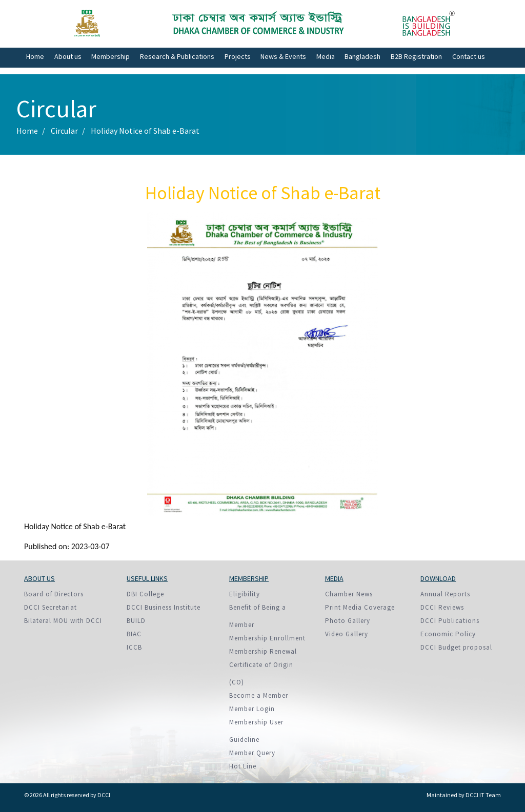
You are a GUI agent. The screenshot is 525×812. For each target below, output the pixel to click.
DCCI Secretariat (51, 607)
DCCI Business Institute (164, 607)
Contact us (469, 56)
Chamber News (349, 594)
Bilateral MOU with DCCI (63, 621)
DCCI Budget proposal (456, 647)
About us (68, 56)
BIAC (134, 634)
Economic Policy (448, 634)
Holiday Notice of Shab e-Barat (145, 131)
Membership (110, 56)
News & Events (283, 56)
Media (326, 56)
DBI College (145, 594)
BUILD (136, 621)
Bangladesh (362, 56)
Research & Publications (177, 56)
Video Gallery (347, 634)
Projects (238, 56)
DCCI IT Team (483, 795)
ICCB (134, 647)
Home (35, 56)
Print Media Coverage (360, 607)
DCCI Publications (450, 621)
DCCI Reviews (442, 607)
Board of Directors (54, 594)
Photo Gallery (348, 621)
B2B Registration (416, 56)
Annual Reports (445, 594)
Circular (64, 131)
